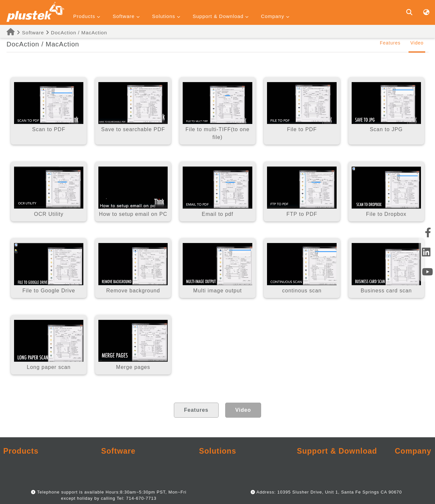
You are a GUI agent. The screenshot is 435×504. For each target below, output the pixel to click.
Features (390, 43)
